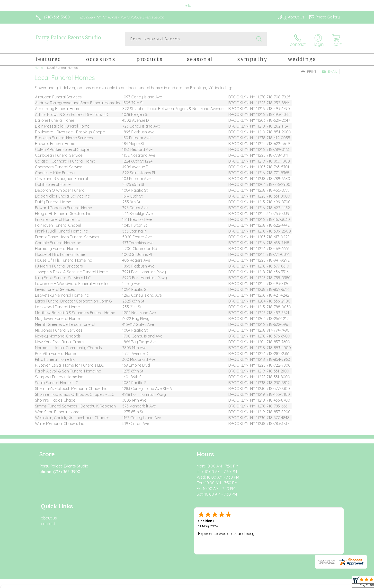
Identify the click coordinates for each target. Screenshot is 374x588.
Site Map (327, 583)
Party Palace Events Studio (68, 38)
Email (329, 69)
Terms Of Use (233, 583)
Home (39, 66)
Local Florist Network (297, 583)
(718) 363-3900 (57, 17)
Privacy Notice (262, 583)
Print (309, 69)
